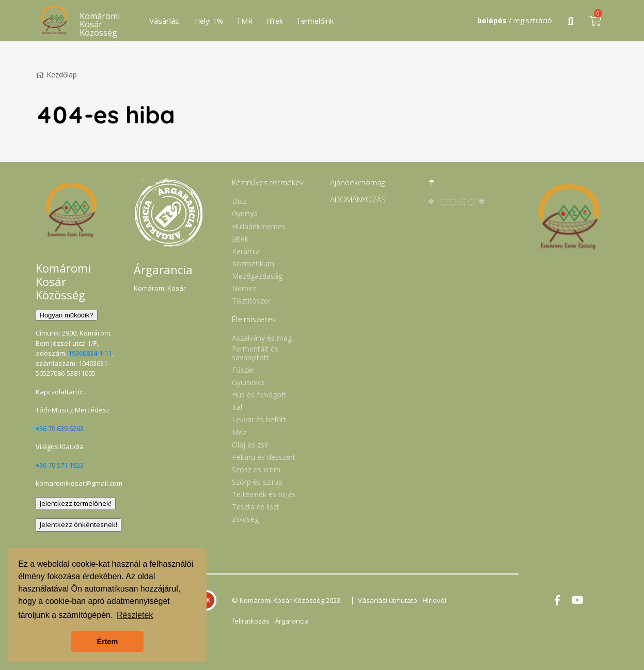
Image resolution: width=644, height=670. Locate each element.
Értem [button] (108, 642)
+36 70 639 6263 (60, 428)
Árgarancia (292, 621)
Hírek (274, 21)
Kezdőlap (56, 75)
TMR (245, 21)
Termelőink (315, 21)
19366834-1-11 (90, 353)
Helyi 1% (209, 21)
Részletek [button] (135, 615)
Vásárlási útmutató (388, 600)
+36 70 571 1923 (60, 465)
